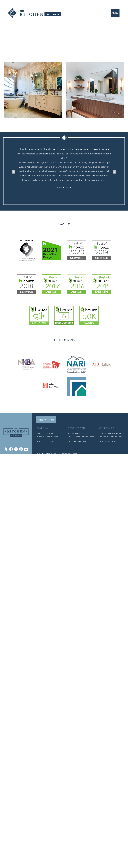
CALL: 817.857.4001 (108, 442)
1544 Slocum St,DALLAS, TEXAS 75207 (48, 435)
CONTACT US (46, 420)
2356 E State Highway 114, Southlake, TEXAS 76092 (112, 435)
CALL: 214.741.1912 (46, 442)
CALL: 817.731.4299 (77, 442)
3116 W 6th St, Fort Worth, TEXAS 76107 (81, 435)
